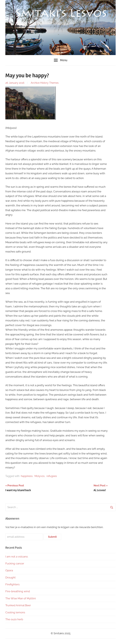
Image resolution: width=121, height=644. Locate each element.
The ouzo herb (14, 619)
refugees (52, 476)
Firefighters (12, 584)
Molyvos (40, 476)
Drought (10, 577)
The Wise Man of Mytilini (21, 598)
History (44, 83)
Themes (54, 83)
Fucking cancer (15, 563)
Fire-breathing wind (18, 591)
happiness (27, 476)
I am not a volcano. (17, 557)
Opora (9, 570)
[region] (60, 28)
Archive (35, 83)
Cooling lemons (15, 612)
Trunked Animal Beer (18, 605)
